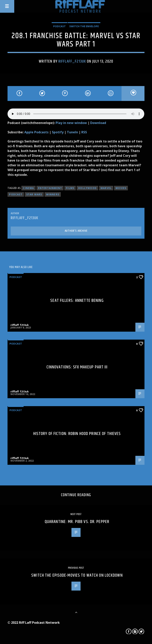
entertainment (50, 188)
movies (121, 188)
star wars (34, 194)
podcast (16, 194)
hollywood (87, 188)
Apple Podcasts (36, 132)
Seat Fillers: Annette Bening (77, 301)
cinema (28, 188)
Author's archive (76, 231)
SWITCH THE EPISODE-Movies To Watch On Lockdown (77, 575)
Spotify (58, 132)
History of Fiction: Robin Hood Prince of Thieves (77, 434)
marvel (106, 188)
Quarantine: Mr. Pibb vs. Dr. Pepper (77, 522)
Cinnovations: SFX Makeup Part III (77, 367)
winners (53, 194)
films (70, 188)
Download (98, 123)
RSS (84, 132)
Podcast (59, 26)
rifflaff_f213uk (72, 61)
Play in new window (71, 123)
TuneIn (72, 132)
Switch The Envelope (84, 26)
